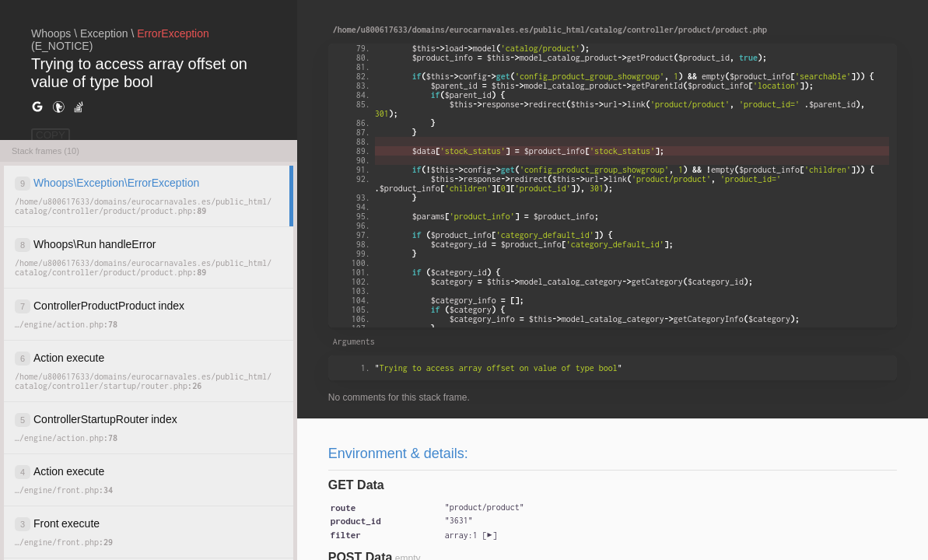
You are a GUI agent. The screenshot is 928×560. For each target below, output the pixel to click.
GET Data (356, 485)
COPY (51, 135)
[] (471, 535)
